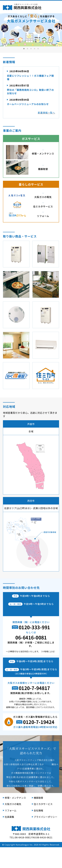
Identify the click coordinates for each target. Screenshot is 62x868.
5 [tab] (38, 49)
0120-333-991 (34, 648)
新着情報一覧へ (46, 113)
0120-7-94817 (34, 709)
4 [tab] (35, 49)
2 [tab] (28, 49)
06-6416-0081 (31, 658)
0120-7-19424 (39, 743)
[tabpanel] (31, 29)
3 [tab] (31, 49)
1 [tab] (24, 49)
